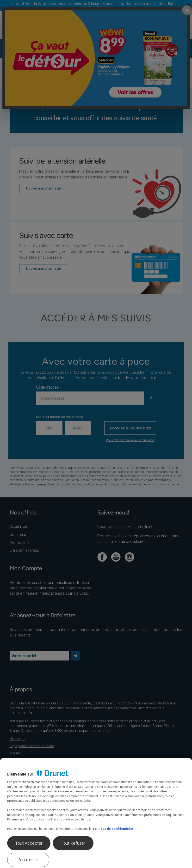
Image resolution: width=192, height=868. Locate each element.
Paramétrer (28, 860)
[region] (96, 813)
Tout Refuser (73, 843)
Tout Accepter (29, 843)
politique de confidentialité (113, 829)
